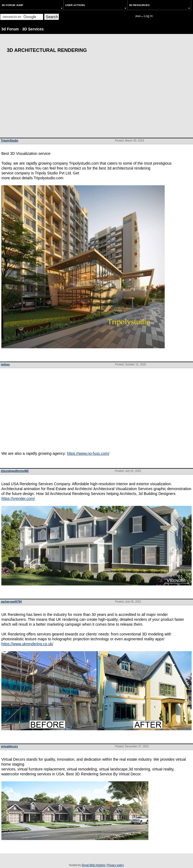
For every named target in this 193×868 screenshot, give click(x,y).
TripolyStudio (10, 141)
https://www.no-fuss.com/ (88, 453)
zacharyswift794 (11, 602)
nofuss (5, 364)
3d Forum (10, 29)
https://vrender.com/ (18, 499)
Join (138, 16)
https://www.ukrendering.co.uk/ (27, 644)
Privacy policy (116, 865)
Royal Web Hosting (94, 865)
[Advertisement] (97, 97)
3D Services (33, 29)
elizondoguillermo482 (15, 471)
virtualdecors (9, 746)
